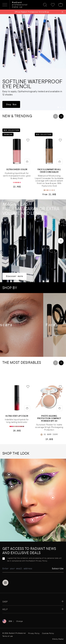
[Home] (20, 5)
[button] (53, 498)
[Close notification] (62, 12)
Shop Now (13, 104)
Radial (61, 639)
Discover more (14, 276)
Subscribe (58, 569)
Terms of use (7, 636)
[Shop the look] (53, 498)
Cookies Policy (48, 633)
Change (19, 621)
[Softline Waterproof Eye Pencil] (33, 62)
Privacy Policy (34, 633)
